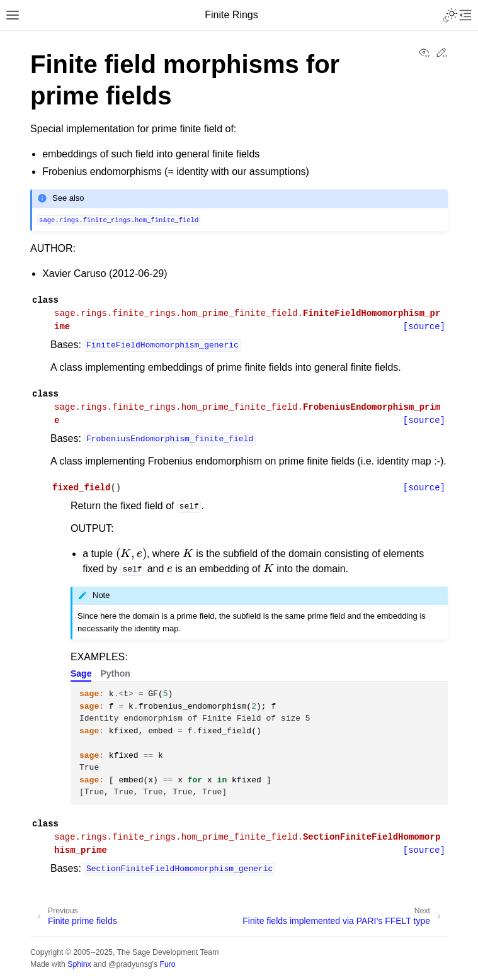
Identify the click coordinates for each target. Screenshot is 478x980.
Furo (167, 964)
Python (115, 673)
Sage (81, 673)
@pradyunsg (130, 964)
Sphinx (79, 964)
